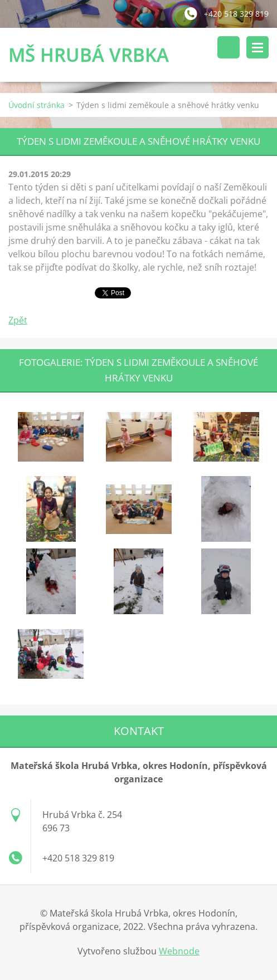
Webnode (179, 951)
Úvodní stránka (37, 105)
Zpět (18, 320)
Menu (257, 47)
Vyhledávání (229, 47)
